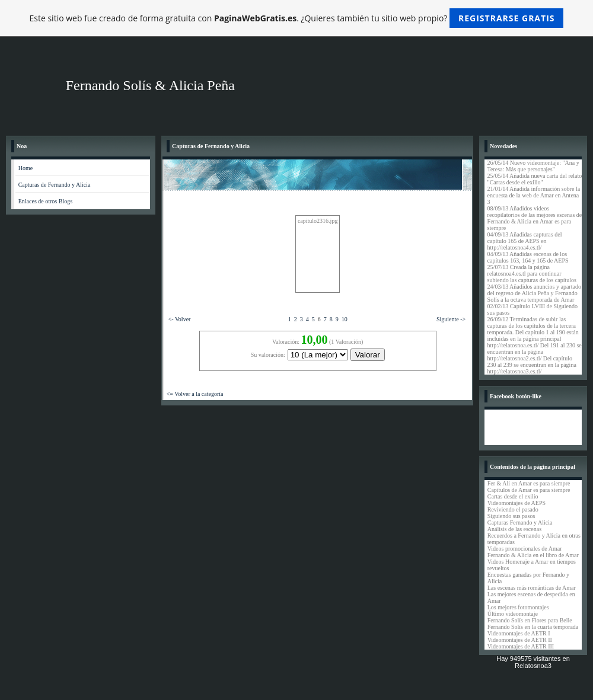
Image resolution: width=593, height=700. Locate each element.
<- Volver (180, 319)
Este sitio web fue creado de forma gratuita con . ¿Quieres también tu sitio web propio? (297, 18)
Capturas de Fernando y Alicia (55, 185)
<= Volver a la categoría (195, 394)
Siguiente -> (451, 319)
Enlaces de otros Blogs (45, 201)
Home (25, 168)
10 (345, 319)
